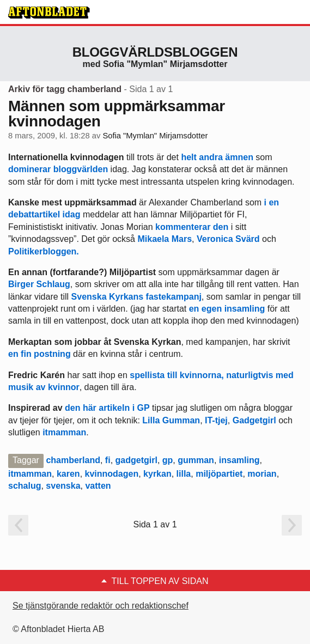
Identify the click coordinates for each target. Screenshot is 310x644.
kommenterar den (192, 227)
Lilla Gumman (171, 420)
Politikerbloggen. (44, 251)
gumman (196, 460)
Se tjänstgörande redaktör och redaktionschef (101, 606)
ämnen (239, 157)
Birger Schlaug (39, 284)
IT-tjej (216, 420)
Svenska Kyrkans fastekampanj (136, 297)
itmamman (64, 432)
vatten (98, 486)
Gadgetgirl (254, 420)
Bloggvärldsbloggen (155, 52)
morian (262, 474)
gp (168, 460)
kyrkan (157, 474)
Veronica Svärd (228, 239)
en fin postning (39, 354)
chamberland (73, 460)
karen (68, 474)
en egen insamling (227, 309)
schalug (25, 486)
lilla (184, 474)
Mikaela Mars (165, 239)
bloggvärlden (81, 169)
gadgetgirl (136, 460)
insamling (239, 460)
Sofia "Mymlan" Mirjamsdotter (155, 136)
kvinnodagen (112, 474)
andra (211, 157)
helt (189, 157)
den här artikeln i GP (107, 408)
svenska (63, 486)
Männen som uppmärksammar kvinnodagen (117, 114)
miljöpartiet (219, 474)
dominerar (29, 169)
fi (108, 460)
